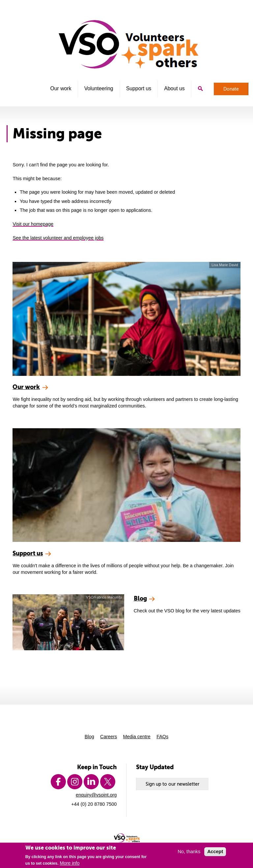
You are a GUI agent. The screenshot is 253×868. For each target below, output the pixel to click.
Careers (109, 737)
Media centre (137, 737)
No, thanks (189, 854)
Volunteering (99, 88)
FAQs (162, 737)
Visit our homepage (33, 224)
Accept (215, 854)
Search (200, 89)
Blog (89, 737)
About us (174, 88)
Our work (61, 88)
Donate (231, 89)
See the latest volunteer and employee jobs (58, 238)
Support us (139, 88)
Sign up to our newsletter (172, 784)
